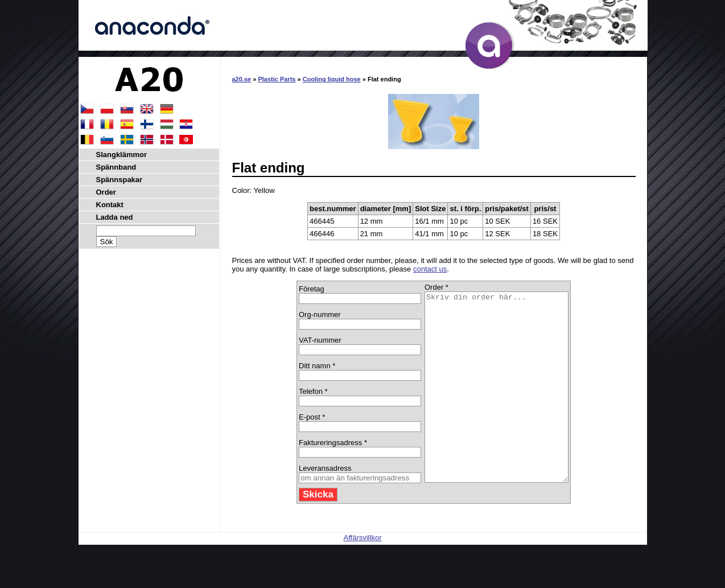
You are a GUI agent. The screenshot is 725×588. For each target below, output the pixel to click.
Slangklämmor (122, 155)
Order (106, 192)
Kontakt (110, 205)
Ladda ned (115, 217)
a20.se (242, 79)
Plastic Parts (277, 79)
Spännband (116, 167)
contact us (430, 269)
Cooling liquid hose (332, 79)
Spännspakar (120, 180)
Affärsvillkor (363, 575)
